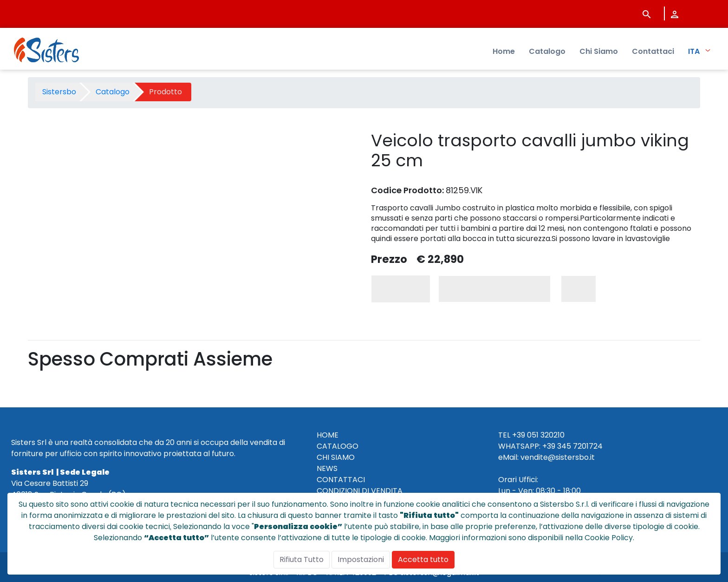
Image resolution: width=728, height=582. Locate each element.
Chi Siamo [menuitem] (599, 51)
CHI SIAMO (336, 457)
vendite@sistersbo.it (558, 457)
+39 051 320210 (538, 435)
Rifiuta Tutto (302, 559)
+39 (549, 446)
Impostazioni (361, 559)
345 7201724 (580, 446)
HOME (328, 435)
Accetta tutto (423, 559)
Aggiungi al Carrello (494, 289)
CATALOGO (338, 446)
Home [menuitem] (504, 51)
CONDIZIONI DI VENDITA (360, 491)
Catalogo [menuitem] (547, 51)
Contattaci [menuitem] (653, 51)
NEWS (327, 468)
